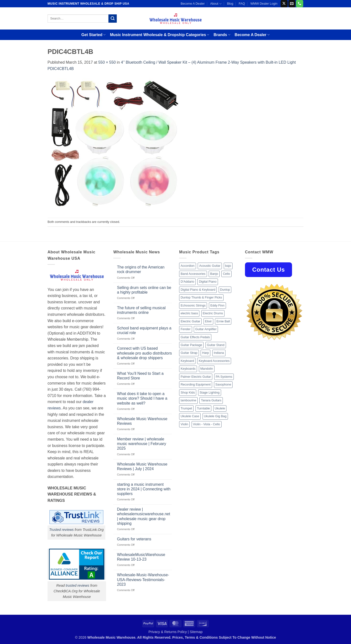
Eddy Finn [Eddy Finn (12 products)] (217, 305)
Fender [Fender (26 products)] (186, 329)
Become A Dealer (193, 4)
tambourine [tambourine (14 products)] (188, 400)
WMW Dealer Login (264, 4)
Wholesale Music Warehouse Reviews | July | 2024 (142, 466)
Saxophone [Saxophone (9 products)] (223, 384)
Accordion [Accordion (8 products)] (188, 266)
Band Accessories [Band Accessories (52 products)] (193, 274)
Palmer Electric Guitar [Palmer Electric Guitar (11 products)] (196, 377)
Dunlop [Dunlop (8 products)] (225, 290)
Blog (230, 4)
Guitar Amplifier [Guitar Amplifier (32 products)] (206, 329)
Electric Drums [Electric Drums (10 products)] (213, 313)
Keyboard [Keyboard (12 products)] (187, 361)
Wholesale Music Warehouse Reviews (142, 421)
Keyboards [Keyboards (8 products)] (188, 369)
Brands (222, 35)
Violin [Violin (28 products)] (184, 424)
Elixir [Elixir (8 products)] (208, 321)
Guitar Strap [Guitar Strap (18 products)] (189, 353)
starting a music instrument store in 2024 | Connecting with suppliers (144, 489)
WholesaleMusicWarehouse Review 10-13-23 (141, 557)
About (216, 4)
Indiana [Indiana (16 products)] (219, 353)
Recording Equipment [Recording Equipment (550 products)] (196, 384)
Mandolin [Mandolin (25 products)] (207, 369)
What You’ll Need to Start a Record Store (140, 376)
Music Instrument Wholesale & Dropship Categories (160, 35)
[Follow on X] (284, 4)
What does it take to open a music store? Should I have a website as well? (142, 398)
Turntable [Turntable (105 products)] (204, 408)
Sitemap (196, 632)
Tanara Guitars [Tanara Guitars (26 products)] (211, 400)
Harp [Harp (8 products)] (205, 353)
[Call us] (299, 4)
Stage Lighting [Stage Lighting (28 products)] (210, 392)
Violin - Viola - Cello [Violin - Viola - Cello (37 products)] (207, 424)
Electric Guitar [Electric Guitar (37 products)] (190, 321)
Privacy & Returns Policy (168, 632)
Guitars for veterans (134, 539)
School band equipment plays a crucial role (144, 330)
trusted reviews (77, 585)
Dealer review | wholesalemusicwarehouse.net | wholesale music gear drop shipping (144, 516)
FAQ (242, 4)
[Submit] (113, 19)
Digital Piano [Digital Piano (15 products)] (208, 282)
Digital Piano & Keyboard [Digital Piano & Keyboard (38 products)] (198, 290)
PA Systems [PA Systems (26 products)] (224, 377)
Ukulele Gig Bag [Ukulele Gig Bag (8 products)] (215, 416)
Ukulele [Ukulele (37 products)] (220, 408)
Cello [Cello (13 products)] (226, 274)
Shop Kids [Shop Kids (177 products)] (188, 392)
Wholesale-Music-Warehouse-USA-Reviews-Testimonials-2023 (143, 580)
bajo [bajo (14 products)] (228, 266)
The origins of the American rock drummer (141, 269)
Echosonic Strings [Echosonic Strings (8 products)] (193, 305)
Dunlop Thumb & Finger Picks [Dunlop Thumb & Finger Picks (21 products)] (201, 297)
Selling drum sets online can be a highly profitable (144, 290)
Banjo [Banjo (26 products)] (214, 274)
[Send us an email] (292, 4)
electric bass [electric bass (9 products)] (189, 313)
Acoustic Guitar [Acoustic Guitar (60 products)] (210, 266)
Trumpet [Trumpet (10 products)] (186, 408)
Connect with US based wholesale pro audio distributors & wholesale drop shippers (144, 353)
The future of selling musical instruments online (141, 310)
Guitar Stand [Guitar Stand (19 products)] (216, 345)
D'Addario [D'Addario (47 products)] (187, 282)
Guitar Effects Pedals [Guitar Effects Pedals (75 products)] (195, 337)
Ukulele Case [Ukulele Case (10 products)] (190, 416)
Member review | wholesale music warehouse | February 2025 (142, 444)
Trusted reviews (62, 530)
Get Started (93, 35)
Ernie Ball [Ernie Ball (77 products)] (223, 321)
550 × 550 (107, 62)
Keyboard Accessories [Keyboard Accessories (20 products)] (214, 361)
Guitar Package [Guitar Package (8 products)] (191, 345)
